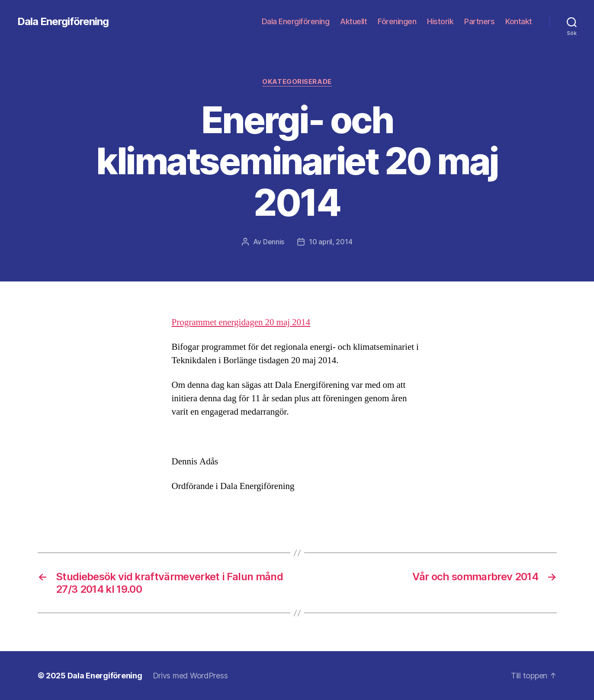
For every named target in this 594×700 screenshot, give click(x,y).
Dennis (274, 242)
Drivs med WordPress (190, 676)
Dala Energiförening (63, 22)
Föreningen (397, 21)
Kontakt (519, 21)
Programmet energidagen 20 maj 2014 (241, 322)
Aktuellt (353, 21)
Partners (479, 21)
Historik (440, 21)
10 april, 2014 (331, 242)
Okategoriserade (297, 82)
